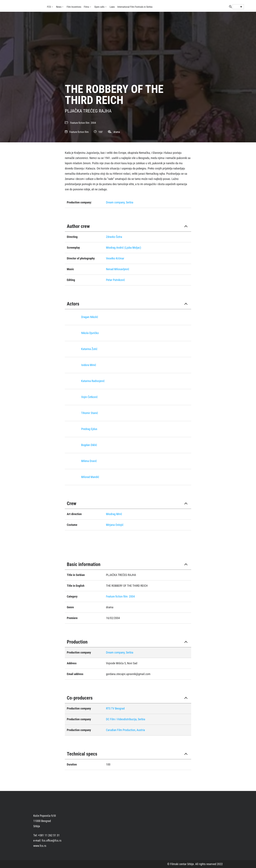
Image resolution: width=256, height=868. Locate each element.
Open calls (99, 7)
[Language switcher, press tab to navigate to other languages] (238, 7)
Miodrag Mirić (114, 514)
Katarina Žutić (89, 349)
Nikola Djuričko (90, 333)
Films (87, 7)
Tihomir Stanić (90, 413)
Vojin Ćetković (89, 397)
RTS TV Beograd (115, 708)
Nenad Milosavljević (118, 269)
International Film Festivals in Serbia (135, 7)
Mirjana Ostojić (115, 525)
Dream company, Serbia (120, 202)
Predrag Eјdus (89, 429)
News (59, 7)
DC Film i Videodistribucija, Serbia (126, 719)
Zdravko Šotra (114, 237)
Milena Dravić (89, 461)
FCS (49, 7)
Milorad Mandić (90, 477)
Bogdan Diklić (89, 445)
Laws (112, 7)
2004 (93, 123)
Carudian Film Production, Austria (125, 730)
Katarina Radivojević (93, 381)
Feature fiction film (80, 123)
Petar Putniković (115, 280)
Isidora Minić (89, 365)
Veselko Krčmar (115, 258)
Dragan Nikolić (90, 317)
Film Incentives (74, 7)
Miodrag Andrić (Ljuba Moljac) (124, 248)
